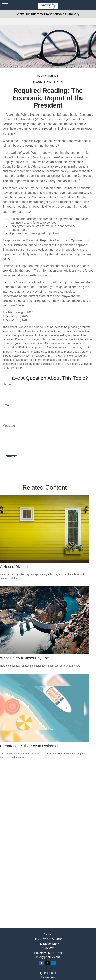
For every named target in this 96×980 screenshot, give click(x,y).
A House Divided (14, 567)
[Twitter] (48, 963)
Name (7, 384)
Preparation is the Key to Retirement (30, 746)
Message (9, 426)
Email (6, 405)
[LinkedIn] (54, 963)
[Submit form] (11, 457)
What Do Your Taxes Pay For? (25, 658)
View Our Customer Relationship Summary (48, 14)
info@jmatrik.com (48, 957)
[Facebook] (42, 963)
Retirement (48, 977)
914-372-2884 (53, 939)
